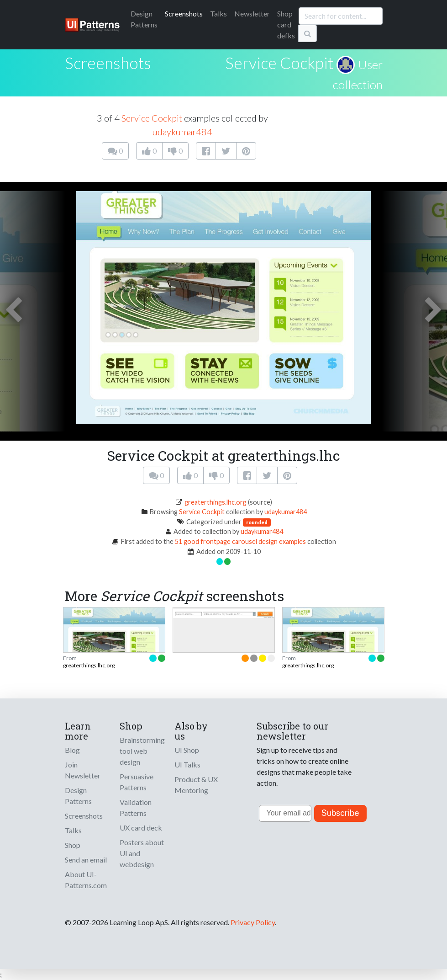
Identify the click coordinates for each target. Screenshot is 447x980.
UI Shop (187, 750)
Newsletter (252, 13)
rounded (257, 522)
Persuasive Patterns (137, 782)
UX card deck (141, 828)
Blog (72, 750)
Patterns (144, 19)
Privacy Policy (253, 922)
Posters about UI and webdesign (142, 853)
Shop (73, 845)
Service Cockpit (279, 63)
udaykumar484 (182, 132)
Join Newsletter (83, 770)
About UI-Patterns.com (86, 880)
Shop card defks (286, 24)
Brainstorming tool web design (142, 751)
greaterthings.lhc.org (216, 502)
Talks (218, 13)
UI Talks (187, 764)
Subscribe (340, 813)
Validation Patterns (136, 807)
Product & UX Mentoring (196, 785)
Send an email (86, 860)
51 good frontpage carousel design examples (240, 541)
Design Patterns (78, 796)
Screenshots (184, 13)
